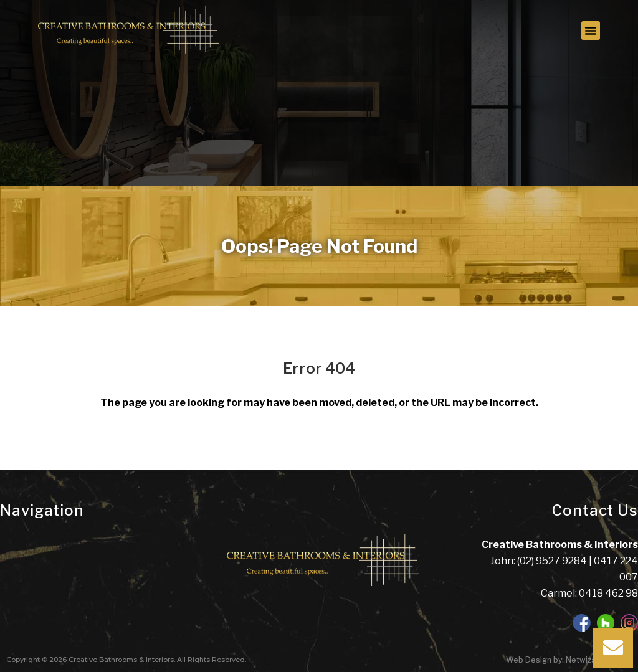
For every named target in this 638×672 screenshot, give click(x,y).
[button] (591, 31)
